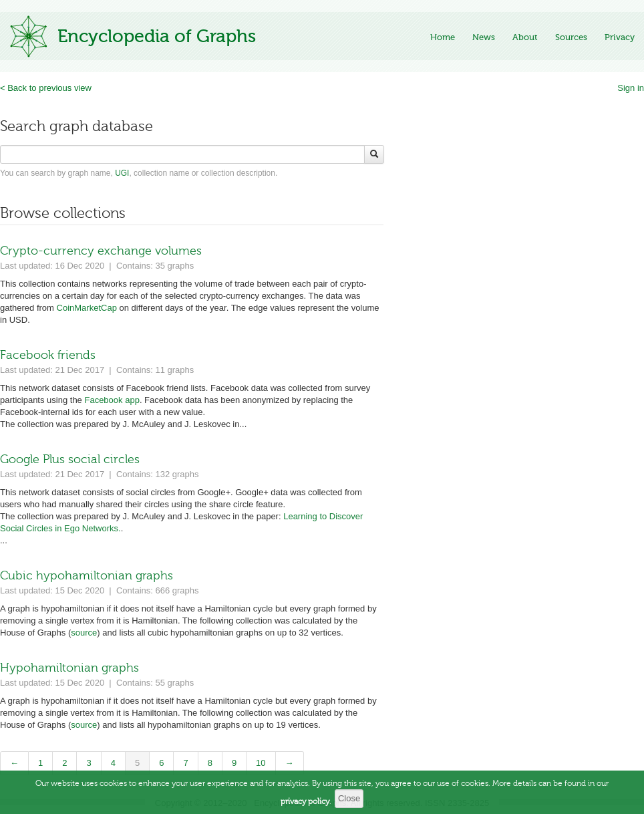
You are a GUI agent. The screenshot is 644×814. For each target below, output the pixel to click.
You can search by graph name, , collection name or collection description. (139, 173)
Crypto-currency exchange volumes (101, 251)
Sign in (631, 88)
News (484, 37)
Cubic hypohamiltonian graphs (87, 575)
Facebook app (112, 400)
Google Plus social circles (70, 459)
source (84, 633)
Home (443, 37)
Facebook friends (48, 355)
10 (261, 763)
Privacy (620, 37)
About (525, 37)
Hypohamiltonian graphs (69, 668)
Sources (571, 37)
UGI (122, 173)
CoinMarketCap (87, 308)
